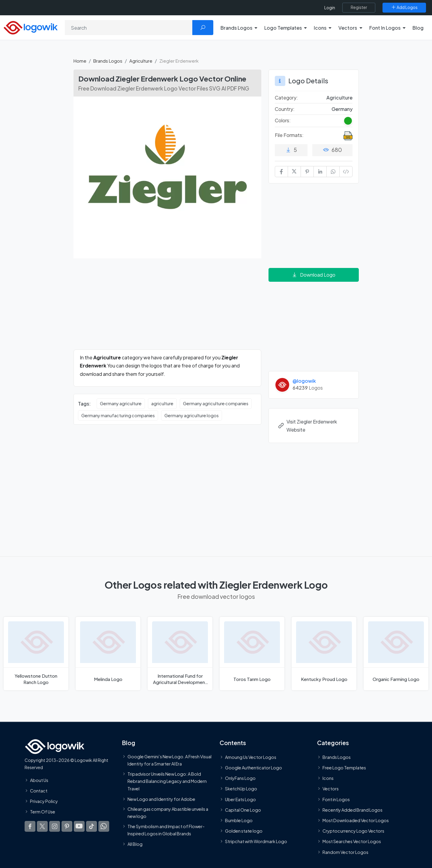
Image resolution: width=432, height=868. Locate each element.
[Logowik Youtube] (79, 826)
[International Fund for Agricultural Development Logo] (180, 654)
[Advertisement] (167, 308)
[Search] (129, 28)
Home (80, 61)
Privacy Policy (44, 801)
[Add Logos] (404, 7)
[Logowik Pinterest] (67, 826)
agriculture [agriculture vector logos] (162, 403)
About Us (39, 780)
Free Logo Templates (344, 768)
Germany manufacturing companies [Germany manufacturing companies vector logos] (118, 415)
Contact (39, 791)
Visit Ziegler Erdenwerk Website (307, 426)
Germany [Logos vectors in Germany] (342, 109)
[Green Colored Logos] (348, 121)
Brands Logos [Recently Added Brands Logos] (337, 757)
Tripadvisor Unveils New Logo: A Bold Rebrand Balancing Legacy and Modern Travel (167, 781)
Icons (328, 778)
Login (330, 8)
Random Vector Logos (345, 852)
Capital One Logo (243, 810)
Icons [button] (320, 28)
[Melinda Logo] (108, 654)
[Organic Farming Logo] (396, 654)
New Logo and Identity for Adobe (161, 799)
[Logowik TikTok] (91, 826)
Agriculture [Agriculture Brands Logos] (339, 98)
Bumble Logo (239, 820)
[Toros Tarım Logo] (252, 654)
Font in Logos (336, 799)
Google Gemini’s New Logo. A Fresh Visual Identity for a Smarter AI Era (169, 760)
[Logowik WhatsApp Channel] (104, 826)
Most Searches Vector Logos (352, 841)
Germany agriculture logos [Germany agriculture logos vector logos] (192, 415)
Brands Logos (108, 61)
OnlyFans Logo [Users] (240, 778)
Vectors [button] (348, 28)
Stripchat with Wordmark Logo (256, 841)
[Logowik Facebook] (30, 826)
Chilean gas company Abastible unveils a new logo (168, 813)
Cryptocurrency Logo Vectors (353, 831)
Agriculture (141, 61)
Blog (418, 28)
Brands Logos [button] (236, 28)
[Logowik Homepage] (31, 27)
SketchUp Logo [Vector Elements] (241, 789)
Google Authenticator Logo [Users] (253, 768)
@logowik (304, 381)
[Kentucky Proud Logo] (324, 654)
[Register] (359, 7)
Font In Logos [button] (385, 28)
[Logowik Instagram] (55, 826)
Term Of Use (43, 812)
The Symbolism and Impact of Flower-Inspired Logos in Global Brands (166, 830)
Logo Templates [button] (283, 28)
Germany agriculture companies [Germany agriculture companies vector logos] (216, 403)
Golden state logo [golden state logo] (244, 831)
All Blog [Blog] (135, 844)
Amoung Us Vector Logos (251, 757)
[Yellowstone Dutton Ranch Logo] (36, 654)
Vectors (331, 789)
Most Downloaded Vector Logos (356, 820)
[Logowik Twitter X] (42, 826)
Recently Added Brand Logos (352, 810)
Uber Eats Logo (240, 799)
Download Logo (313, 275)
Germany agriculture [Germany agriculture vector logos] (121, 403)
